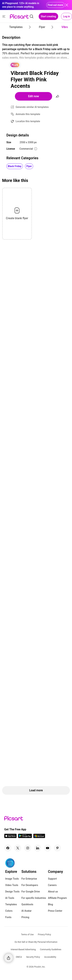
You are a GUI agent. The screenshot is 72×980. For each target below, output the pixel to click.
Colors (9, 911)
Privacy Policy (45, 935)
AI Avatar (27, 911)
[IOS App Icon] (10, 837)
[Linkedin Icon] (38, 848)
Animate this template (28, 114)
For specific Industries (34, 898)
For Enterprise (29, 879)
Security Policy (33, 957)
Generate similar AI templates (32, 107)
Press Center (55, 911)
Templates (11, 904)
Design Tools (12, 892)
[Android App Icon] (25, 837)
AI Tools (10, 898)
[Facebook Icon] (8, 848)
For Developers (30, 885)
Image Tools (12, 879)
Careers (52, 885)
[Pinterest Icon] (57, 848)
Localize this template (28, 121)
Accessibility (50, 957)
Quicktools (27, 904)
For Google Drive (31, 892)
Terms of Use (27, 935)
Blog (50, 904)
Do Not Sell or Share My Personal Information (36, 942)
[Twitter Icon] (18, 848)
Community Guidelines (51, 950)
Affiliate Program (57, 898)
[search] (32, 16)
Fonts (8, 917)
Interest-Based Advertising (23, 950)
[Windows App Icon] (39, 837)
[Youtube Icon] (48, 848)
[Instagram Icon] (28, 848)
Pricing (25, 917)
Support (52, 879)
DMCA (19, 957)
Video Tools (12, 885)
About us (53, 892)
